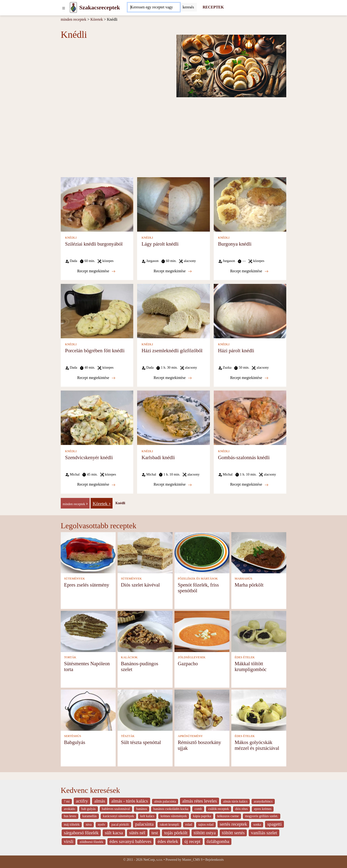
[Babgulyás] (88, 710)
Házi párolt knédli (236, 350)
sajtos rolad (206, 825)
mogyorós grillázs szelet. (262, 816)
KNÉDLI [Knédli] (71, 238)
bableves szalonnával (116, 809)
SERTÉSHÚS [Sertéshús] (73, 736)
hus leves (70, 816)
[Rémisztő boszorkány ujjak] (202, 710)
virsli (69, 841)
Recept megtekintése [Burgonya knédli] (249, 271)
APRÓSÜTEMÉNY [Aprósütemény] (190, 736)
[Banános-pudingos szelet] (145, 631)
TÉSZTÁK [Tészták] (128, 736)
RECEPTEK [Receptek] (213, 7)
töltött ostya (205, 833)
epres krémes (263, 809)
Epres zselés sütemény (87, 585)
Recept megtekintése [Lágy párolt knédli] (173, 271)
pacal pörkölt (120, 825)
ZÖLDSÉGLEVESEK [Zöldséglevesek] (192, 657)
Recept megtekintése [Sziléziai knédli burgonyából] (96, 271)
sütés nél (137, 833)
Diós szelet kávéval (140, 585)
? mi (67, 801)
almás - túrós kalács (130, 801)
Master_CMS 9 (192, 860)
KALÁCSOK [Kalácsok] (129, 657)
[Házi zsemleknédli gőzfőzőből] (173, 311)
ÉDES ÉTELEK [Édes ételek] (245, 657)
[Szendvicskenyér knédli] (97, 417)
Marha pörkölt (249, 585)
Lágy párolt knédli (160, 244)
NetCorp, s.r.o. (153, 860)
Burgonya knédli (235, 244)
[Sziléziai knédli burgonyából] (97, 204)
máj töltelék (72, 825)
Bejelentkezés (214, 860)
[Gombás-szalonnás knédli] (250, 417)
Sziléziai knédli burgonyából (94, 244)
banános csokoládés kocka (171, 809)
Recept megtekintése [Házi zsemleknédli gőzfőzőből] (173, 378)
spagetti (274, 824)
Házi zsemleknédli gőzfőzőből (172, 350)
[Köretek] (102, 503)
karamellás (90, 816)
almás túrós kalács (235, 801)
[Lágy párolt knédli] (173, 204)
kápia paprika (202, 816)
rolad (189, 825)
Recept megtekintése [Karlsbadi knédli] (173, 484)
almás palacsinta (165, 801)
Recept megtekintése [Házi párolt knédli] (249, 378)
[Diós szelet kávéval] (145, 552)
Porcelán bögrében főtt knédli (95, 350)
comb (198, 809)
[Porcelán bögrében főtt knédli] (97, 311)
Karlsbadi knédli (158, 457)
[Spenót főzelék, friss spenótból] (202, 552)
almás (100, 801)
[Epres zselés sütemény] (88, 552)
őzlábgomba (218, 841)
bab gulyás (89, 809)
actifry (82, 801)
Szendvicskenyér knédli (89, 457)
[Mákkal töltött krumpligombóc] (259, 631)
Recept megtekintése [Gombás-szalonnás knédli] (249, 484)
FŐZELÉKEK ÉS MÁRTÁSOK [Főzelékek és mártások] (198, 579)
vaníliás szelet (264, 833)
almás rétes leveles (200, 801)
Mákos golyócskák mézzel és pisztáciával (257, 745)
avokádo (70, 809)
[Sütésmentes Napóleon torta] (88, 631)
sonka (257, 825)
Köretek (97, 19)
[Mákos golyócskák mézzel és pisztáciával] (259, 710)
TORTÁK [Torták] (70, 657)
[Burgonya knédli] (250, 204)
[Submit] (188, 7)
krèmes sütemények (174, 816)
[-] (75, 503)
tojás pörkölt (176, 833)
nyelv (102, 825)
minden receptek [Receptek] (73, 19)
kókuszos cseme (228, 816)
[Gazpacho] (202, 631)
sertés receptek (233, 824)
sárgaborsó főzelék (81, 833)
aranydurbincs (263, 801)
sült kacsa (114, 833)
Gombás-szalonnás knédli (244, 457)
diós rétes (241, 809)
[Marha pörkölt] (259, 552)
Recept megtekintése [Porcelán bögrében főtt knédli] (96, 378)
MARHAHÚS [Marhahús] (244, 579)
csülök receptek (219, 809)
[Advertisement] (173, 137)
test (155, 833)
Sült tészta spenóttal (141, 742)
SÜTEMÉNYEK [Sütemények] (75, 579)
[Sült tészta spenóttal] (145, 710)
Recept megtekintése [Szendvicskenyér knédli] (96, 484)
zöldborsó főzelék (91, 842)
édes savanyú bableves (131, 841)
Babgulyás (75, 742)
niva (89, 825)
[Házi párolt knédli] (250, 311)
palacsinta (144, 824)
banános (142, 809)
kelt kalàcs (147, 816)
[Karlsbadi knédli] (173, 417)
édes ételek (168, 841)
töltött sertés (233, 833)
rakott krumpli (169, 825)
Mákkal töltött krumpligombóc (251, 666)
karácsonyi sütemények (118, 816)
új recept (192, 841)
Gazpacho (188, 663)
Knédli (120, 503)
